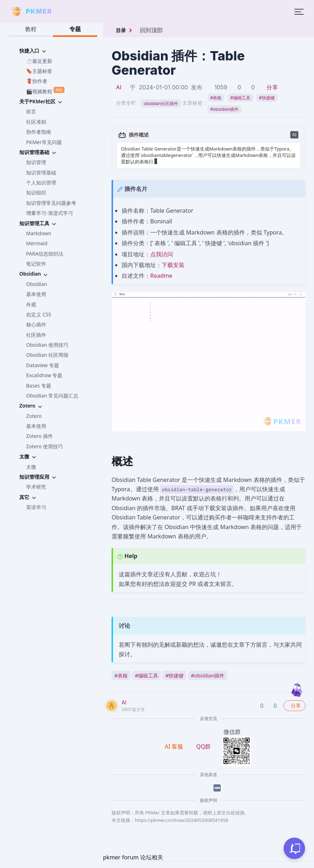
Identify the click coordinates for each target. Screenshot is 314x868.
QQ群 (203, 746)
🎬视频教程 (45, 91)
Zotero (34, 416)
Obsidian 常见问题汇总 (52, 396)
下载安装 (173, 265)
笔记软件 (36, 264)
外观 (31, 304)
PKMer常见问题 (44, 142)
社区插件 (36, 335)
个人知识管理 (41, 183)
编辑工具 (240, 98)
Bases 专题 (39, 386)
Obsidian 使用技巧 (47, 345)
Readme (161, 276)
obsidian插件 (224, 109)
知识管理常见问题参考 (51, 203)
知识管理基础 (41, 172)
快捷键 (267, 98)
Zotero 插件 (40, 436)
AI (119, 87)
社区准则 (36, 122)
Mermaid (37, 243)
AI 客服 (175, 746)
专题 (75, 29)
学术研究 (36, 487)
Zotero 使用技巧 (45, 446)
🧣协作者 (37, 81)
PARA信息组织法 (45, 254)
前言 (31, 111)
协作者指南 (39, 132)
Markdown (39, 233)
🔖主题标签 (39, 71)
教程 (31, 29)
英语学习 (36, 507)
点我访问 (162, 254)
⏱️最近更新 (39, 61)
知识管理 (36, 162)
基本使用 (36, 294)
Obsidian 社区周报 (47, 355)
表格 (216, 98)
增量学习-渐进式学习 (50, 213)
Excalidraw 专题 (44, 375)
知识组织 (36, 193)
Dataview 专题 (43, 365)
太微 (31, 467)
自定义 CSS (39, 314)
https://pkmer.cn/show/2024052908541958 (181, 820)
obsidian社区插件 (161, 103)
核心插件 (36, 324)
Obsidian (37, 284)
